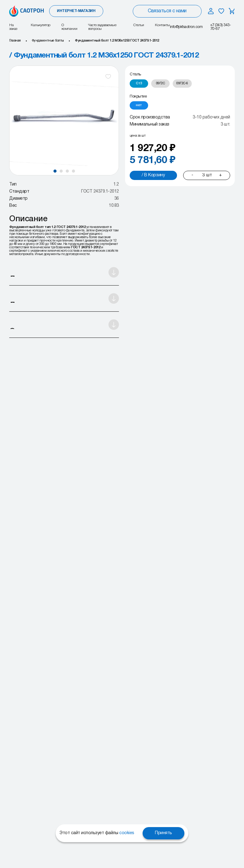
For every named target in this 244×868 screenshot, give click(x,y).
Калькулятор (41, 25)
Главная (15, 41)
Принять (163, 833)
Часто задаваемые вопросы (102, 27)
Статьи (139, 25)
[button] (55, 171)
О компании (69, 27)
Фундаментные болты (48, 41)
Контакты (162, 25)
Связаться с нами (167, 11)
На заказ (13, 27)
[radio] (139, 84)
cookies (127, 833)
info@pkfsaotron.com (186, 27)
